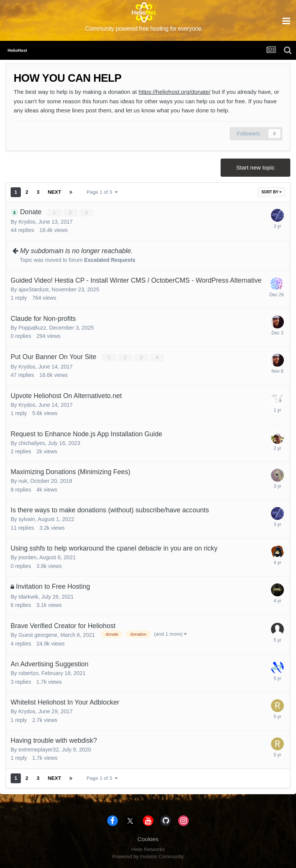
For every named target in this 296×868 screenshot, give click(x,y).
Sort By (272, 192)
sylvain (27, 519)
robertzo (28, 673)
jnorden (28, 557)
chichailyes (32, 443)
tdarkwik (28, 597)
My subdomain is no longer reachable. (76, 251)
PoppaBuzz (32, 328)
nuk (23, 481)
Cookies (148, 839)
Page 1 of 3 (102, 192)
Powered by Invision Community (148, 856)
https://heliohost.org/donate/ (174, 92)
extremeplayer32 (39, 750)
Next (54, 192)
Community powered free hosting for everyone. (144, 29)
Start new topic (255, 167)
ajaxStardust (34, 289)
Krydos (27, 222)
